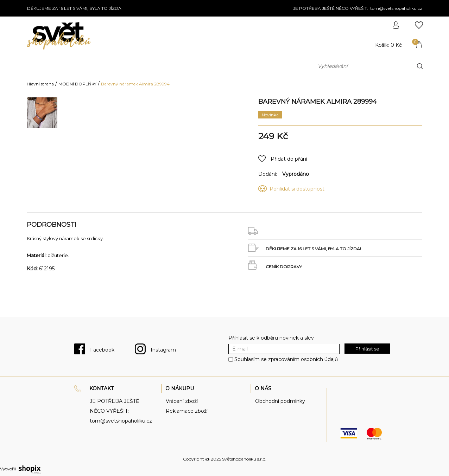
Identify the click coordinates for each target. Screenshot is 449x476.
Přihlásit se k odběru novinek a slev (271, 338)
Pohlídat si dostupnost (297, 189)
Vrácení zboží (182, 401)
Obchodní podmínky (280, 401)
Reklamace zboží (187, 411)
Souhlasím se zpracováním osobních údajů (286, 359)
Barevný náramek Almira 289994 (135, 84)
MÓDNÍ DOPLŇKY (77, 84)
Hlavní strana (40, 84)
